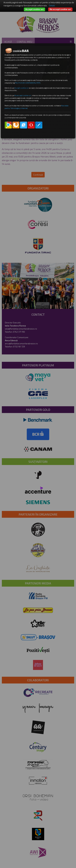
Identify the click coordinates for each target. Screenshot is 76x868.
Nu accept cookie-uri (60, 9)
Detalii (52, 6)
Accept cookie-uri (34, 9)
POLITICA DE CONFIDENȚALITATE (28, 83)
